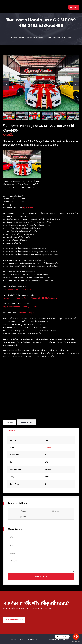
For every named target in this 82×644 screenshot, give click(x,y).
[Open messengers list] (76, 637)
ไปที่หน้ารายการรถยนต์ (14, 620)
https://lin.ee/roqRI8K (31, 208)
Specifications (26, 422)
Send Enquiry (41, 577)
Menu (74, 7)
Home (14, 38)
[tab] (10, 423)
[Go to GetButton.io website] (76, 641)
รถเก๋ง (47, 477)
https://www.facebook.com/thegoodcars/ (20, 307)
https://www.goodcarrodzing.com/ (17, 289)
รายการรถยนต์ (23, 38)
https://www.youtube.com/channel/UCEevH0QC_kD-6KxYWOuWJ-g (30, 298)
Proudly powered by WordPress (24, 639)
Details (10, 422)
